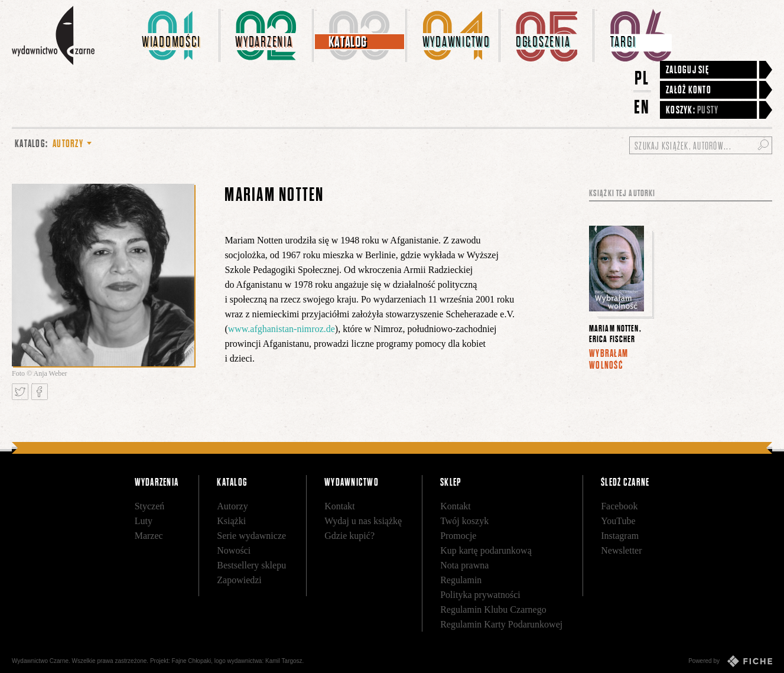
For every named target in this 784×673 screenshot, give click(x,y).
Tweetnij (20, 392)
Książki (231, 521)
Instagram (620, 536)
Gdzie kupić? (349, 536)
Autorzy (232, 506)
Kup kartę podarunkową (486, 550)
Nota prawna (464, 565)
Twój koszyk (464, 521)
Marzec (149, 536)
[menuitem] (173, 35)
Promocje (458, 536)
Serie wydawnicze (251, 536)
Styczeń (150, 506)
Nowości (234, 550)
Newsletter (621, 550)
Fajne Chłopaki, (192, 661)
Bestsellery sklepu (251, 565)
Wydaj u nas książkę (363, 521)
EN (642, 107)
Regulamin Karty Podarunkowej (501, 624)
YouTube (618, 521)
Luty (144, 521)
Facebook (619, 506)
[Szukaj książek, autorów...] (701, 145)
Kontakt (340, 506)
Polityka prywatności (480, 595)
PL (642, 78)
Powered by (730, 661)
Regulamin (461, 580)
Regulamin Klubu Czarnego (493, 609)
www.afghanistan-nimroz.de (282, 329)
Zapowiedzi (239, 580)
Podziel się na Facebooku (40, 392)
